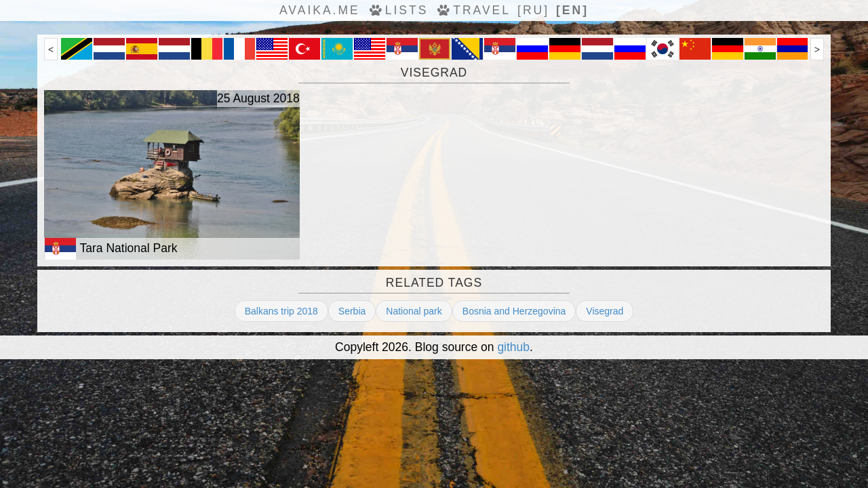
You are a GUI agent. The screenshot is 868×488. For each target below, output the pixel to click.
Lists (398, 10)
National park (414, 311)
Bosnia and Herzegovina (514, 311)
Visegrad (605, 311)
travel (473, 10)
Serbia (352, 311)
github (513, 347)
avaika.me (320, 10)
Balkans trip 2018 (281, 311)
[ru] (533, 10)
